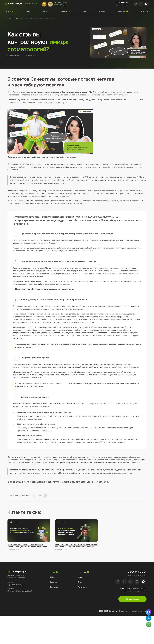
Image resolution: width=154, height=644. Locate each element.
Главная (10, 18)
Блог (17, 18)
